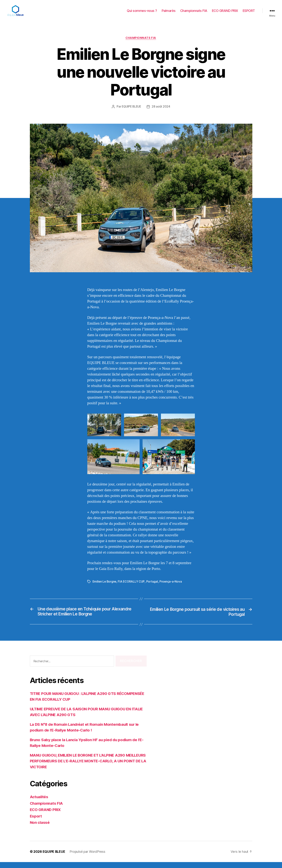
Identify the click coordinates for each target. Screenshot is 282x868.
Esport (36, 822)
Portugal (153, 587)
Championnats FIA (194, 13)
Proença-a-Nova (172, 587)
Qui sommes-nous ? (142, 13)
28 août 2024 (161, 112)
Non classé (40, 828)
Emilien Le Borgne (105, 587)
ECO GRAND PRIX (225, 13)
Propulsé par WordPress (88, 858)
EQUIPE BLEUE (131, 112)
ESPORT (249, 13)
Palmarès (169, 13)
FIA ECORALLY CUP (132, 587)
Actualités (39, 803)
